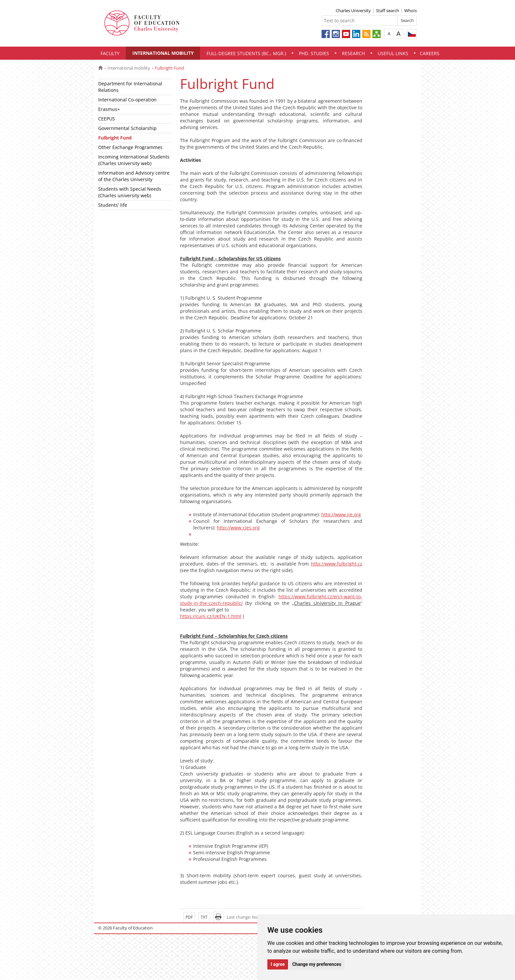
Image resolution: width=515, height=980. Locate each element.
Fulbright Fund (115, 138)
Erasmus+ (109, 109)
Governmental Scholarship (127, 128)
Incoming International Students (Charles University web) (134, 160)
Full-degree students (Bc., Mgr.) (246, 53)
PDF (189, 917)
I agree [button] (278, 964)
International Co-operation (127, 100)
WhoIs (411, 11)
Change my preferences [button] (317, 964)
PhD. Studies (314, 53)
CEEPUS (107, 119)
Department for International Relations (130, 87)
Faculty (110, 53)
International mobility (163, 53)
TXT (204, 917)
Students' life (113, 205)
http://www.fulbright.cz (337, 564)
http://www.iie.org (341, 514)
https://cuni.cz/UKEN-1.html (211, 616)
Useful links (393, 53)
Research (353, 53)
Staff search (388, 11)
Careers (430, 53)
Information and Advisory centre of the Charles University (134, 176)
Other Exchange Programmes (130, 147)
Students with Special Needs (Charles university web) (130, 192)
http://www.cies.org (238, 528)
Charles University (353, 11)
